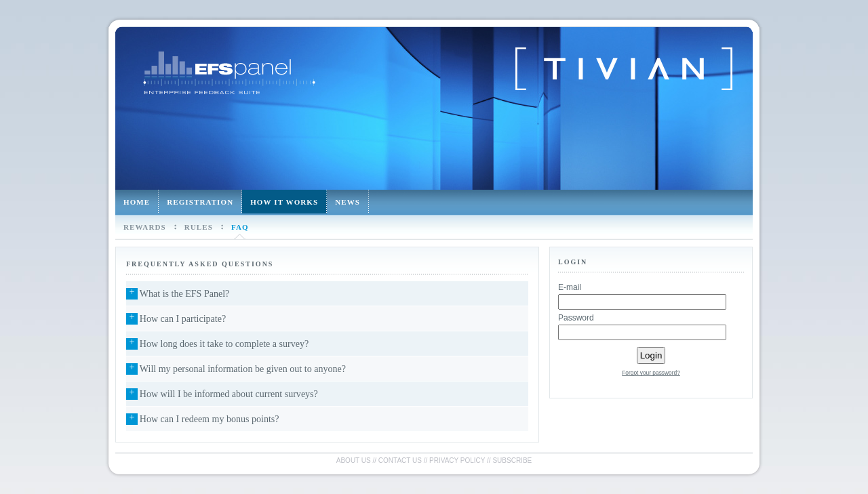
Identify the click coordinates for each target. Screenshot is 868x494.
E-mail (570, 287)
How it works (284, 202)
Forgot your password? (651, 373)
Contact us (400, 460)
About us (354, 460)
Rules (199, 227)
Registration (200, 202)
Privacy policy (457, 460)
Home (137, 202)
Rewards (145, 227)
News (348, 202)
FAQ (240, 227)
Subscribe (512, 460)
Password (576, 318)
